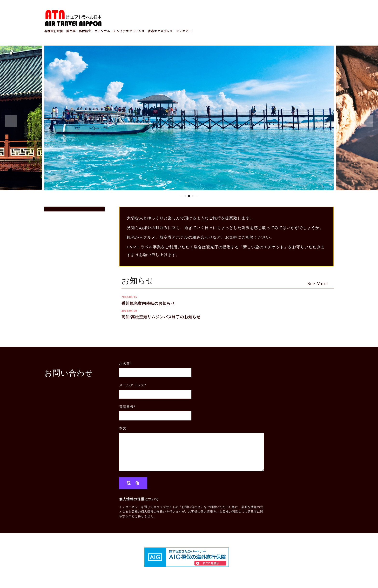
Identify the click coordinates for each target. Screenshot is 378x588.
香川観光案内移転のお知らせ (148, 303)
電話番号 (127, 407)
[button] (11, 121)
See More (321, 284)
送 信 (133, 483)
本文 (123, 428)
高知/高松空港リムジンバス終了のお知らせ (161, 317)
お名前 (125, 364)
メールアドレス (133, 385)
